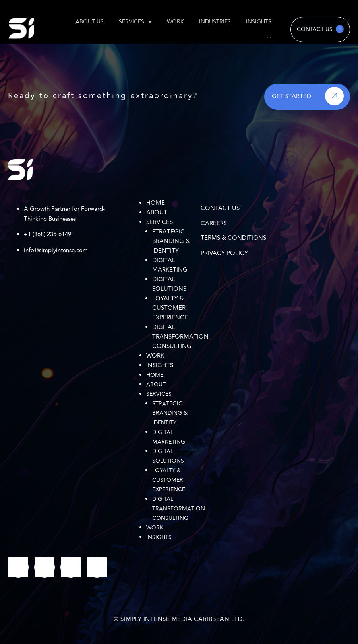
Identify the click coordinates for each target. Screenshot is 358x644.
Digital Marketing (170, 265)
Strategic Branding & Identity (171, 241)
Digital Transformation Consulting (180, 337)
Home (156, 203)
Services (160, 222)
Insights (160, 365)
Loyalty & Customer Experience (170, 308)
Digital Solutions (169, 284)
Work (155, 356)
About (157, 213)
